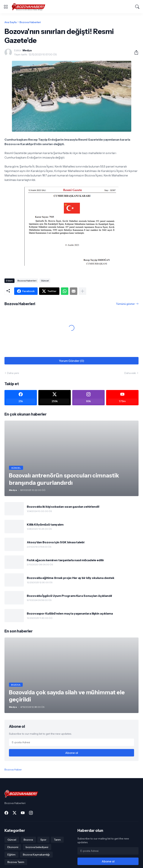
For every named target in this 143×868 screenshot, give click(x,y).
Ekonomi (13, 847)
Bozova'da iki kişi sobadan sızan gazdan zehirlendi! (63, 507)
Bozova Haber (13, 770)
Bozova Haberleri (30, 22)
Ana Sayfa (11, 22)
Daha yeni (13, 373)
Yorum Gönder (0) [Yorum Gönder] (71, 361)
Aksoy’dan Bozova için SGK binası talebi (56, 542)
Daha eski (130, 373)
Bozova (28, 840)
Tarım (57, 840)
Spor (43, 840)
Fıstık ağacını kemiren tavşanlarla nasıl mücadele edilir (65, 560)
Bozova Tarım (16, 862)
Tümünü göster (125, 304)
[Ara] (137, 7)
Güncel (45, 281)
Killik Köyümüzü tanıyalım (45, 524)
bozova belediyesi (37, 847)
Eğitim (11, 855)
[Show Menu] (6, 7)
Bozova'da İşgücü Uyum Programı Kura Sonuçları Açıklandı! (69, 596)
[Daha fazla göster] (82, 291)
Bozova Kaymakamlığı (36, 855)
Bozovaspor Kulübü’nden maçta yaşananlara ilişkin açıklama (70, 613)
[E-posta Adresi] (71, 742)
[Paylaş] (135, 52)
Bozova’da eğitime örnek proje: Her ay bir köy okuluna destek (71, 578)
